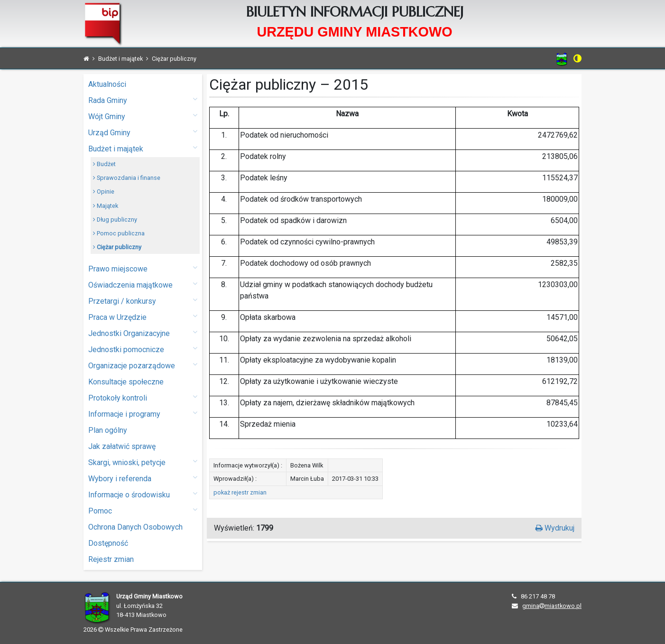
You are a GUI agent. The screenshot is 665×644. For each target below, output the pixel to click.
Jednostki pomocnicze (143, 349)
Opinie (104, 191)
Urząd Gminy (143, 132)
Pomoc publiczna (119, 233)
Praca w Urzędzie (143, 317)
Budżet (104, 164)
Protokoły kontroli (143, 397)
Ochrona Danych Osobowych (135, 527)
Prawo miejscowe (143, 268)
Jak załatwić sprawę (122, 446)
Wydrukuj (555, 528)
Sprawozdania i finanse (127, 178)
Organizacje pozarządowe (143, 365)
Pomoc (143, 510)
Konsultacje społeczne (126, 382)
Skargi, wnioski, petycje (143, 462)
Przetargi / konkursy (143, 301)
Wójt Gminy (143, 116)
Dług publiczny (115, 219)
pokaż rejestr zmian (240, 492)
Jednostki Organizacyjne (143, 333)
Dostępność (108, 543)
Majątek (106, 206)
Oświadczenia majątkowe (143, 285)
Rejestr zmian (111, 559)
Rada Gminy (143, 100)
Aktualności (107, 84)
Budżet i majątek (143, 148)
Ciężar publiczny (117, 247)
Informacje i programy (143, 414)
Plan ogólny (108, 430)
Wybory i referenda (143, 478)
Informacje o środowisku (143, 494)
